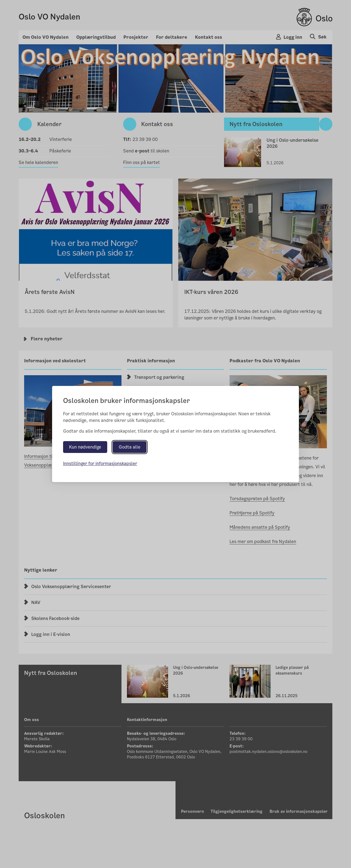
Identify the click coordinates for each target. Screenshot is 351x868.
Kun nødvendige (85, 447)
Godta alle (130, 447)
